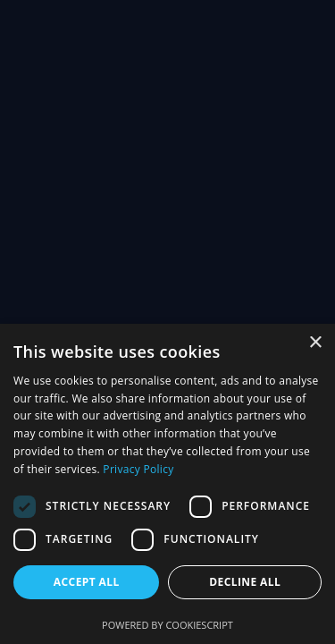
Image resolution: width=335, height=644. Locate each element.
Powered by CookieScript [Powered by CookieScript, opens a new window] (167, 625)
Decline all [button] (245, 582)
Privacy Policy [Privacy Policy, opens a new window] (138, 469)
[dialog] (167, 484)
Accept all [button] (87, 582)
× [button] (315, 343)
